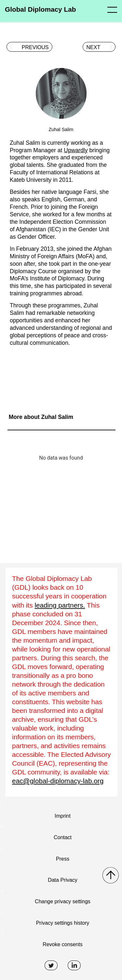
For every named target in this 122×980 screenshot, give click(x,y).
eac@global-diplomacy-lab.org (58, 781)
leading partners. (60, 605)
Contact (63, 837)
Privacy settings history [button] (63, 923)
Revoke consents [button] (63, 944)
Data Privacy (63, 880)
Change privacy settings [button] (63, 901)
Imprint (63, 816)
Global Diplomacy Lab (40, 9)
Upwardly (76, 150)
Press (63, 859)
